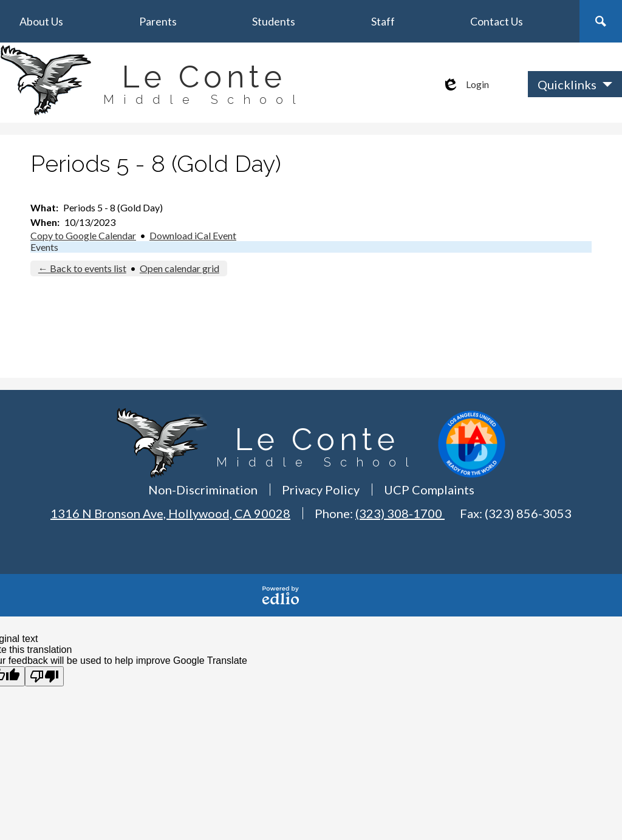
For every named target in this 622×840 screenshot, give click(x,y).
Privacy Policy (321, 490)
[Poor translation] (44, 676)
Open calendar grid (179, 268)
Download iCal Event (193, 235)
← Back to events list (82, 268)
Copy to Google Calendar (83, 235)
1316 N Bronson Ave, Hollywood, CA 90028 (170, 513)
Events (44, 247)
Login (465, 84)
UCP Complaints (429, 490)
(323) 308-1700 (400, 513)
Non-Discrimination (203, 490)
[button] (41, 21)
